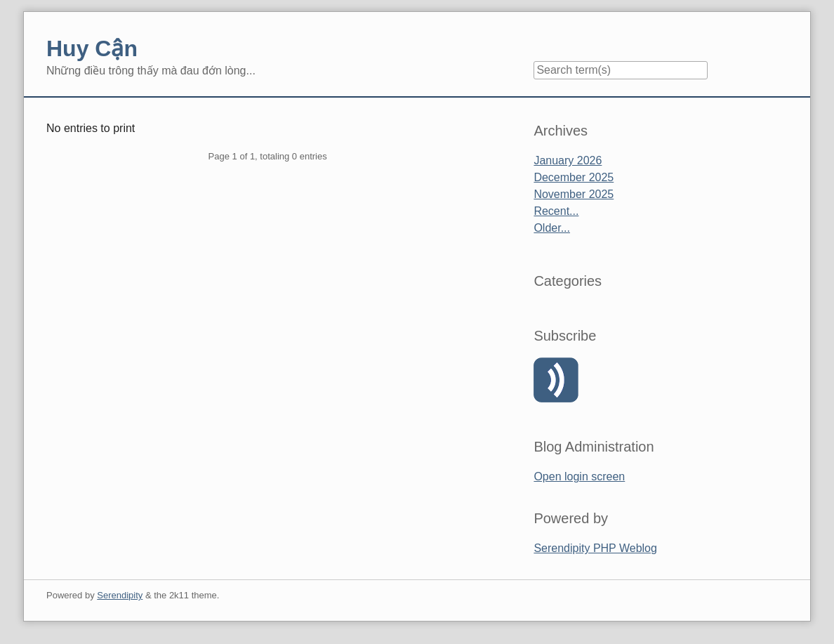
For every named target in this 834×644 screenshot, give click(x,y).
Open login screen (579, 477)
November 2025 (574, 194)
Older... (552, 228)
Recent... (556, 211)
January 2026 (568, 160)
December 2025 (574, 177)
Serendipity (120, 595)
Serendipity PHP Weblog (595, 548)
